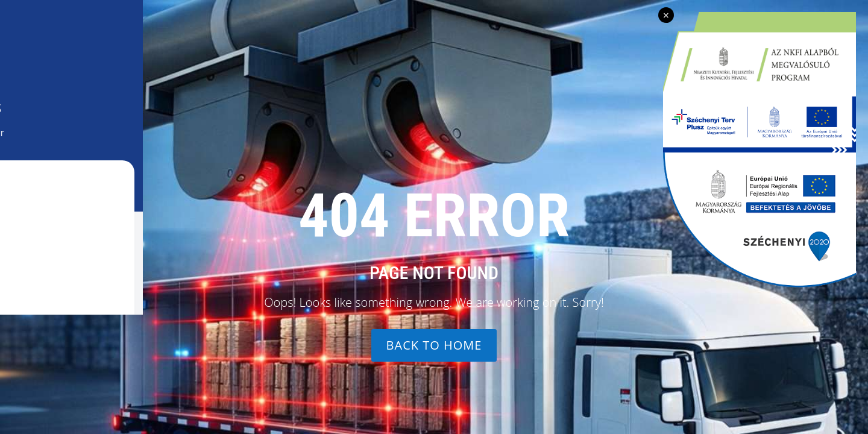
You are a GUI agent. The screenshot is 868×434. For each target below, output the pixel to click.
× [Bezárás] (666, 15)
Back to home (434, 345)
